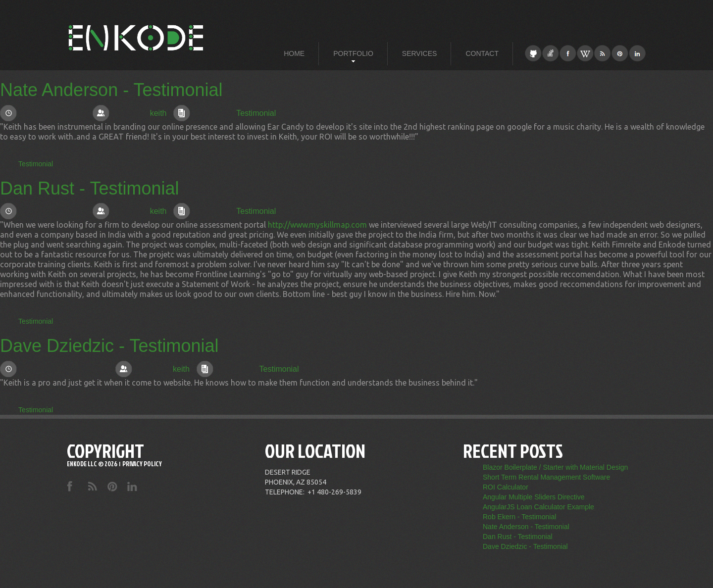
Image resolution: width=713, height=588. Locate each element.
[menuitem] (294, 53)
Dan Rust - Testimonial (89, 188)
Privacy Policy (142, 464)
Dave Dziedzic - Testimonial (109, 346)
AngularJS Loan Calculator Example (538, 507)
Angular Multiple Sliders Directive (534, 497)
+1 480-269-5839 (334, 492)
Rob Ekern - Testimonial (519, 517)
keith (158, 113)
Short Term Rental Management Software (546, 477)
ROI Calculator (506, 487)
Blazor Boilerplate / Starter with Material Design (555, 467)
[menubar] (391, 53)
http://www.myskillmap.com (317, 225)
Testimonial (256, 113)
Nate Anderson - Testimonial (111, 90)
